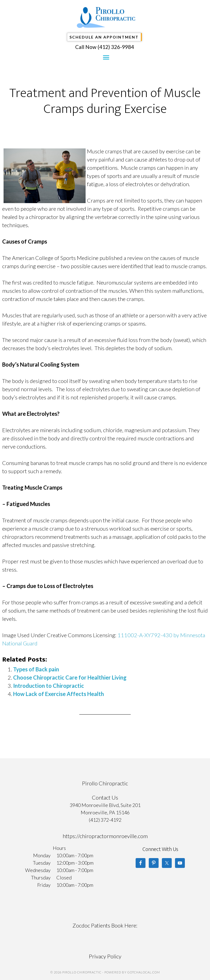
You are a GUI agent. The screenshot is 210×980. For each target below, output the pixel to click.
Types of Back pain (36, 669)
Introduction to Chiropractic (49, 686)
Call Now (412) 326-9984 (105, 47)
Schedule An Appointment (104, 37)
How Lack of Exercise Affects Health (59, 694)
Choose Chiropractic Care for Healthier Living (70, 677)
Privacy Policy (105, 956)
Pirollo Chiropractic (106, 17)
